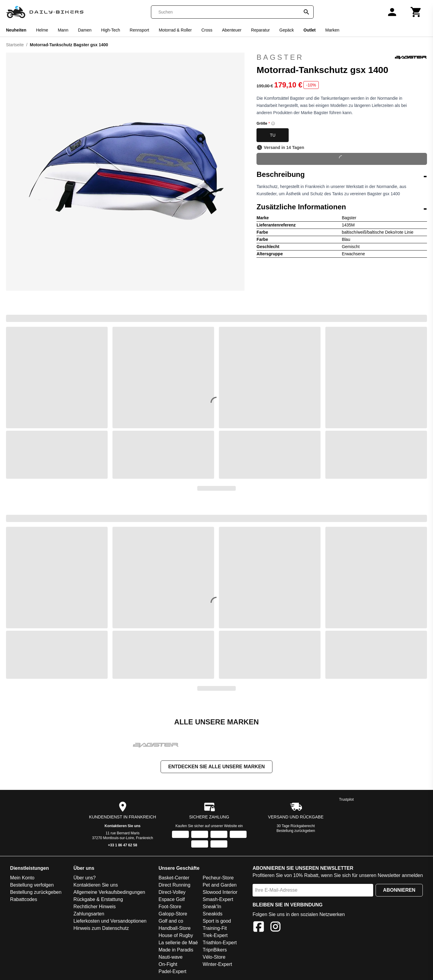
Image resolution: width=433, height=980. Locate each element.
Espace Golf (172, 900)
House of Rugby (176, 936)
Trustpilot (347, 800)
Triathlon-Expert (220, 943)
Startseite (15, 45)
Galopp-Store (173, 914)
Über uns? (84, 878)
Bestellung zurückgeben (296, 831)
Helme (42, 30)
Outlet (309, 30)
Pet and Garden (220, 886)
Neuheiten (16, 30)
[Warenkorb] (416, 12)
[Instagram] (275, 928)
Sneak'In (212, 907)
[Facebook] (259, 928)
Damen (85, 30)
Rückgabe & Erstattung (98, 900)
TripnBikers (215, 950)
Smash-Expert (218, 900)
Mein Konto (22, 878)
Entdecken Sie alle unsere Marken (216, 767)
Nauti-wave (170, 958)
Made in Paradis (176, 950)
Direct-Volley (172, 893)
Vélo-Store (214, 958)
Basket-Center (174, 878)
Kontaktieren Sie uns (123, 827)
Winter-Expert (217, 965)
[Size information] (273, 123)
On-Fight (168, 965)
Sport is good (217, 922)
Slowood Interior (220, 893)
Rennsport (139, 30)
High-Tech (111, 30)
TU (273, 135)
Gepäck (287, 30)
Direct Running (174, 886)
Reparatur (260, 30)
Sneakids (213, 914)
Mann (63, 30)
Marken (332, 30)
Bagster (342, 57)
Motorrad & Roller (175, 30)
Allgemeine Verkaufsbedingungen (109, 893)
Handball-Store (175, 929)
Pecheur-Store (218, 878)
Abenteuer (232, 30)
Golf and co (171, 922)
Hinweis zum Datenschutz (101, 929)
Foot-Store (170, 907)
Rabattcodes (24, 900)
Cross (207, 30)
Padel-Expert (172, 972)
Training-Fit (215, 929)
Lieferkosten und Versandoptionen (110, 922)
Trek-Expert (215, 936)
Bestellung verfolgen (32, 886)
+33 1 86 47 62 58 (123, 846)
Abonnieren (399, 891)
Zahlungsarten (89, 914)
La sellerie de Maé (178, 943)
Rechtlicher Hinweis (95, 907)
